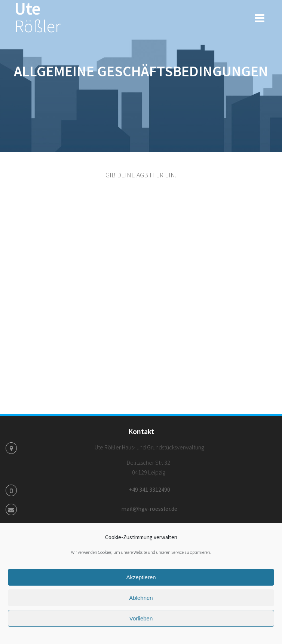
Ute (37, 18)
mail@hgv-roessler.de (149, 509)
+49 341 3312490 (149, 489)
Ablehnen (141, 598)
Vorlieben (141, 618)
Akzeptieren (141, 577)
